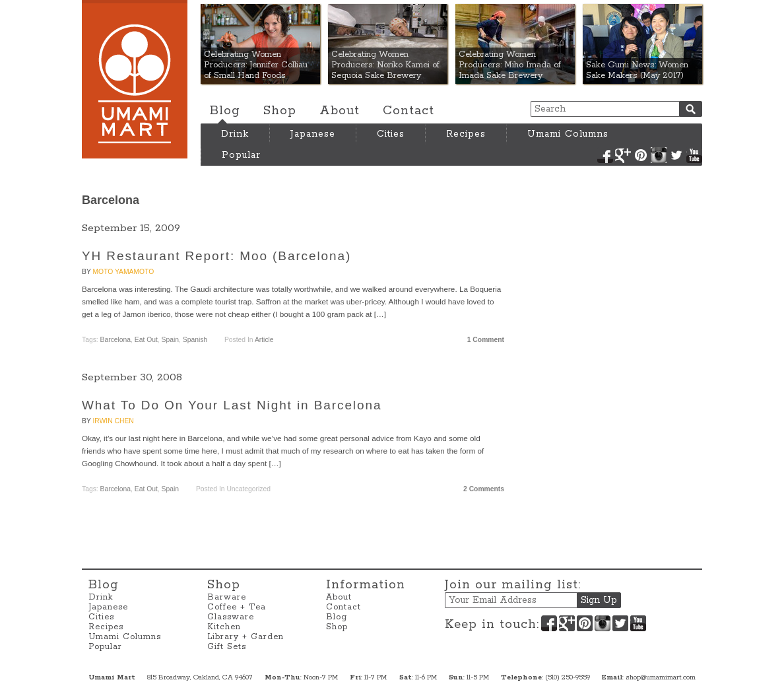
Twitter (676, 155)
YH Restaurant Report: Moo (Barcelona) (216, 256)
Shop (280, 111)
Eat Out (146, 340)
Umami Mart (135, 79)
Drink (235, 134)
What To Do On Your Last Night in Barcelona (232, 405)
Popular (241, 155)
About (340, 111)
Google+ (623, 155)
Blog (225, 111)
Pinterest (641, 155)
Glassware (231, 617)
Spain (170, 340)
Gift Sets (227, 647)
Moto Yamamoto (123, 272)
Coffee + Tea (237, 607)
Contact (408, 111)
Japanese (313, 134)
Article (264, 340)
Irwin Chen (113, 421)
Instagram (659, 155)
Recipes (466, 134)
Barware (227, 597)
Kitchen (224, 627)
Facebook (605, 155)
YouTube (694, 155)
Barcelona (116, 340)
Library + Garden (245, 637)
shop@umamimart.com (661, 677)
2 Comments (484, 489)
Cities (391, 134)
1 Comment (486, 340)
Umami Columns (568, 134)
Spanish (195, 340)
